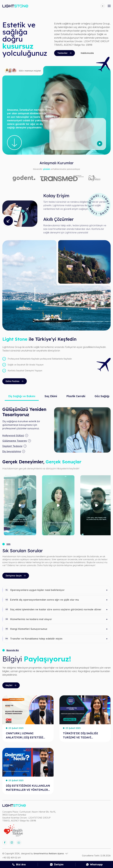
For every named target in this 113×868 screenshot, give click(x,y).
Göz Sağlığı (102, 396)
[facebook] (5, 842)
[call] (19, 864)
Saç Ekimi (51, 396)
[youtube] (19, 842)
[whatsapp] (94, 864)
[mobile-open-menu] (109, 6)
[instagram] (12, 842)
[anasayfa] (15, 6)
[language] (103, 6)
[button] (56, 590)
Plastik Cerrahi (76, 396)
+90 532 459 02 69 (11, 858)
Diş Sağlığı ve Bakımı (22, 396)
